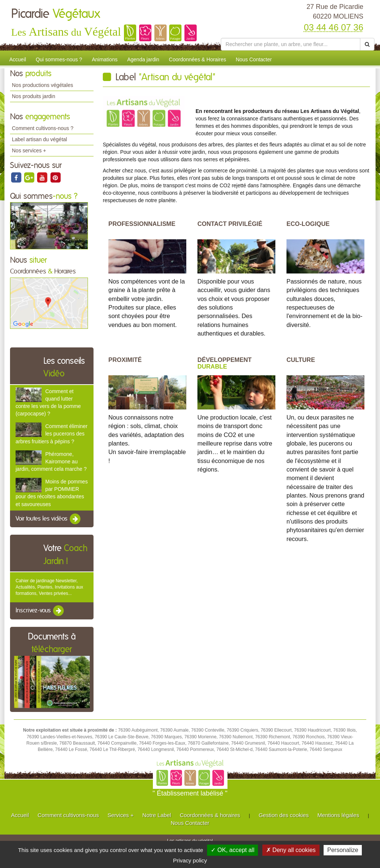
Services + (121, 815)
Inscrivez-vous (40, 611)
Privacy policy (190, 860)
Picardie (56, 14)
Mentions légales (338, 815)
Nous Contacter (254, 59)
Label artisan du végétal (40, 139)
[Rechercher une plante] (291, 44)
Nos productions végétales (42, 85)
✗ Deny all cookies (291, 850)
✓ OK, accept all (232, 850)
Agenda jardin (143, 59)
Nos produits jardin (34, 96)
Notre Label (157, 815)
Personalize (343, 850)
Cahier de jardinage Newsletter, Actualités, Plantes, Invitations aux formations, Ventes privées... (49, 587)
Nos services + (29, 150)
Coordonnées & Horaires (197, 59)
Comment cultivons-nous (68, 815)
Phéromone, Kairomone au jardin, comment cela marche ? (51, 461)
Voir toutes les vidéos (49, 519)
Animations (104, 59)
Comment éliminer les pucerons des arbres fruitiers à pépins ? (52, 434)
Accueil (18, 59)
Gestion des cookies (284, 815)
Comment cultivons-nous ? (43, 128)
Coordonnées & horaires (210, 815)
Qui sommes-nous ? (59, 59)
